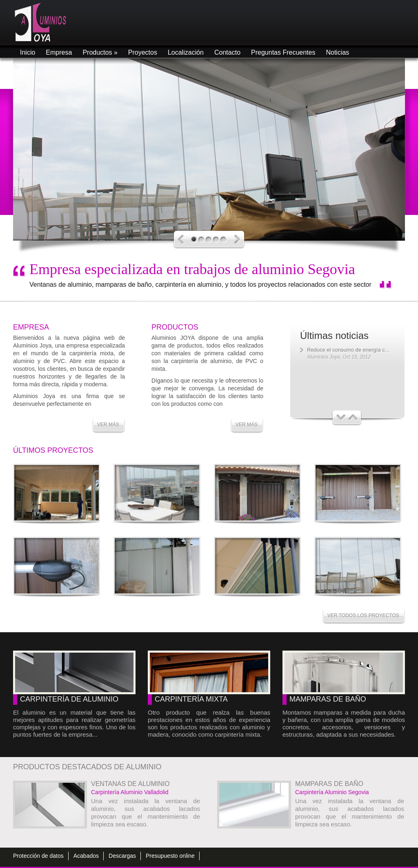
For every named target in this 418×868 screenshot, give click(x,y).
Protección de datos (38, 856)
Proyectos (143, 52)
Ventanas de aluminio (130, 784)
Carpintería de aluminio (69, 699)
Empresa (59, 52)
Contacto (227, 52)
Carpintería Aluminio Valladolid (130, 792)
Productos (100, 52)
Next (237, 240)
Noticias (337, 52)
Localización (186, 52)
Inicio (28, 52)
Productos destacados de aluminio (87, 767)
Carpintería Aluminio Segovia (332, 792)
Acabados (86, 856)
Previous (181, 240)
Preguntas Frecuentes (283, 52)
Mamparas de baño (328, 699)
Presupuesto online (170, 856)
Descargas (122, 856)
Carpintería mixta (191, 699)
